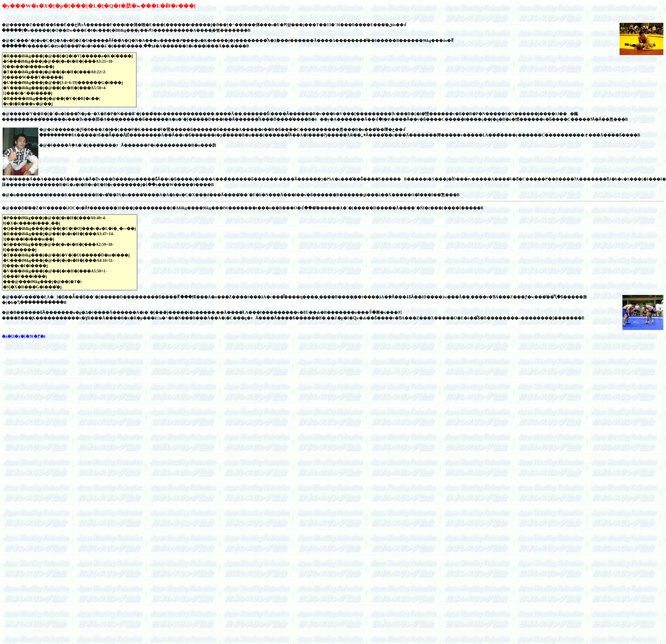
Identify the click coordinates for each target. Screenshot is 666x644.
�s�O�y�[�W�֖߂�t (24, 336)
